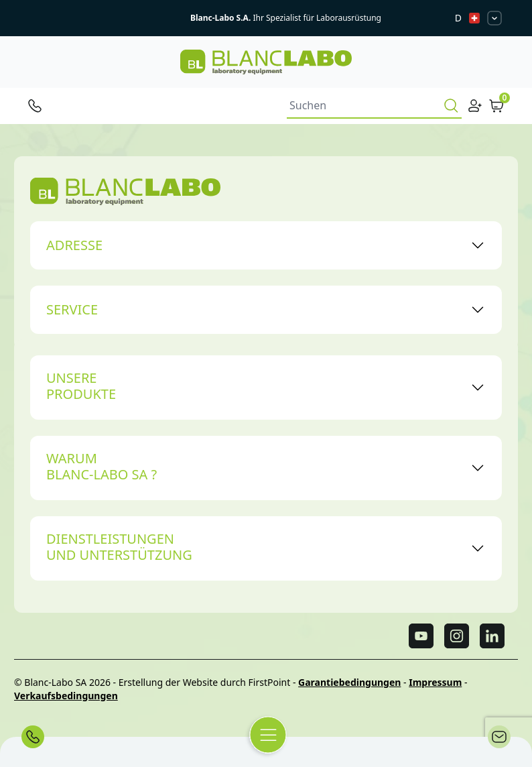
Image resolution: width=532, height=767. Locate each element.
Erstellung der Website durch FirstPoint (205, 682)
